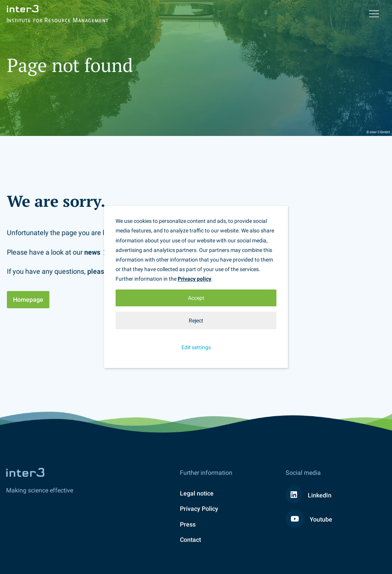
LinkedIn (309, 495)
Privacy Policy (199, 509)
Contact (190, 540)
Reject (196, 321)
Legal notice (197, 493)
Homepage (28, 300)
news (92, 252)
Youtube (309, 519)
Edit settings (196, 347)
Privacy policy (194, 279)
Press (188, 524)
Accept (196, 298)
